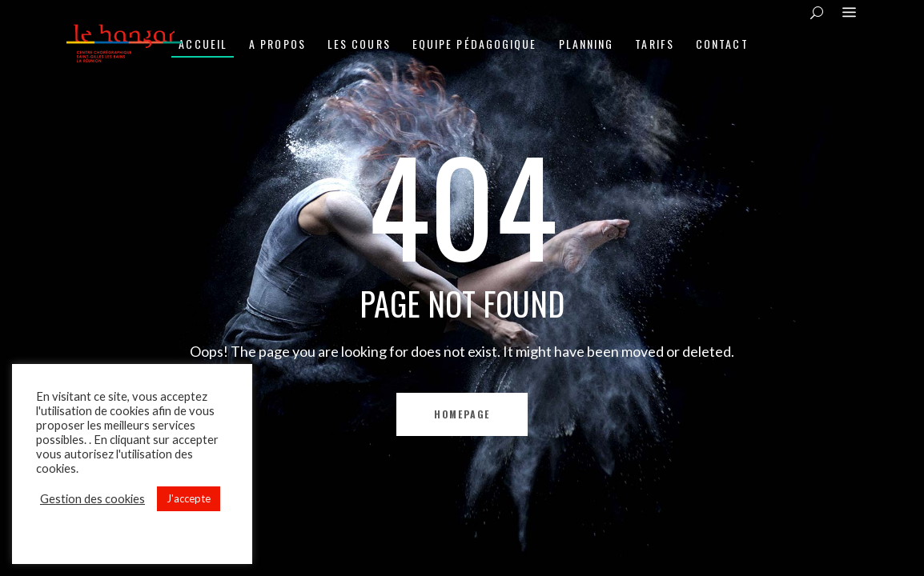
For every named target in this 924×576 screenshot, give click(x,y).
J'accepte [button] (189, 498)
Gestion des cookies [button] (92, 499)
